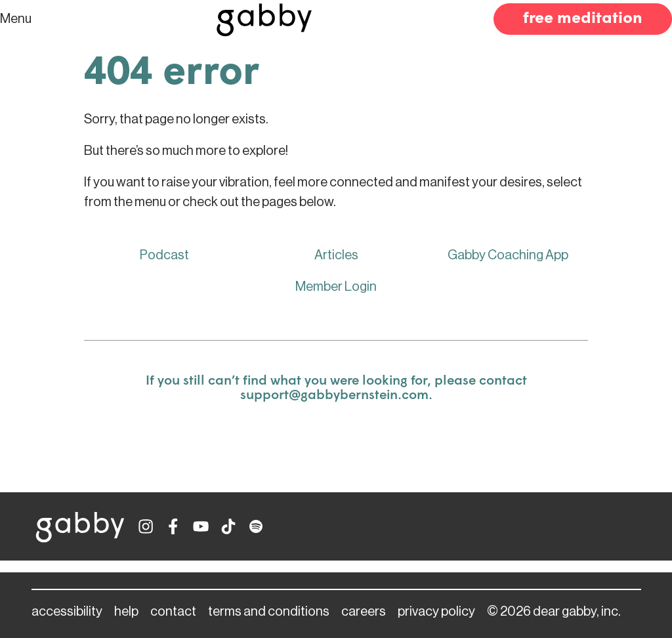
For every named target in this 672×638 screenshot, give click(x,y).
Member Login (336, 287)
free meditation (583, 19)
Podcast (164, 255)
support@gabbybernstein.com (334, 396)
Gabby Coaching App (508, 255)
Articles (336, 255)
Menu (16, 19)
